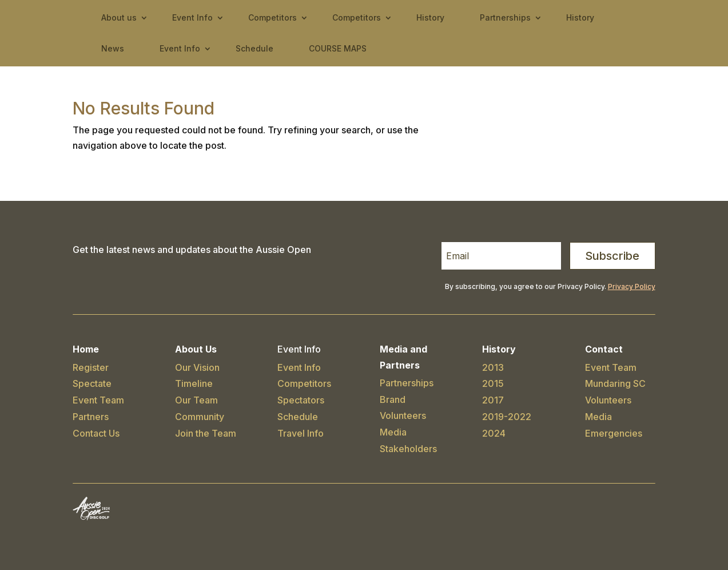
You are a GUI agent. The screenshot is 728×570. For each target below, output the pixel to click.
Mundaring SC (615, 383)
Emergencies (614, 433)
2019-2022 (507, 417)
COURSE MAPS (338, 48)
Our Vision (197, 367)
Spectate (92, 383)
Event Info (192, 17)
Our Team (196, 400)
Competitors (272, 17)
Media (393, 432)
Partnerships (505, 17)
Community (200, 417)
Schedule (254, 48)
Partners (91, 417)
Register (91, 367)
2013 (493, 367)
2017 (493, 400)
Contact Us (96, 433)
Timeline (194, 383)
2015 (493, 383)
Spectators (301, 400)
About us (119, 17)
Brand (393, 399)
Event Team (98, 400)
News (113, 48)
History (430, 17)
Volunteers (403, 415)
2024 (494, 433)
